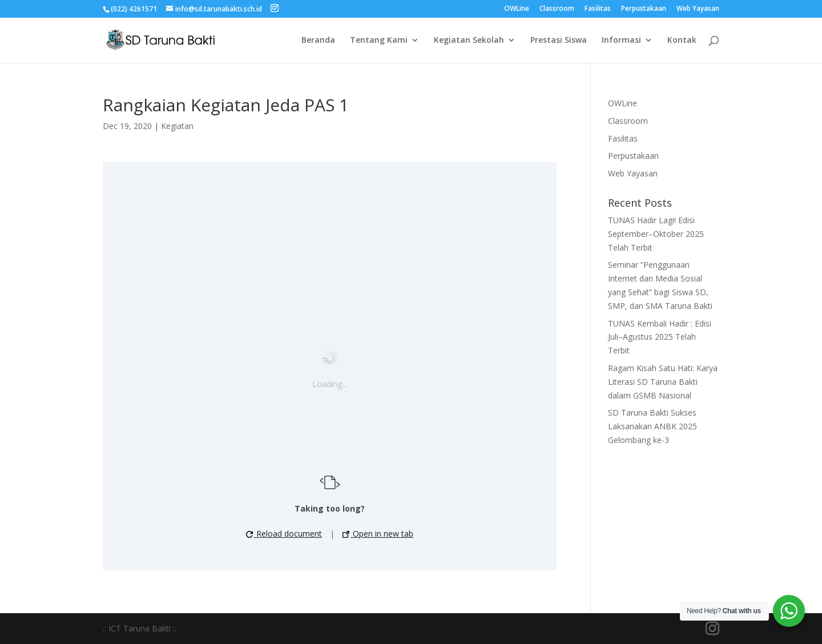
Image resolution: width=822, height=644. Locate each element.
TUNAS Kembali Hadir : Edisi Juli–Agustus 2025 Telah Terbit (660, 337)
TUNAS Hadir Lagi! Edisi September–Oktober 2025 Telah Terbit (656, 234)
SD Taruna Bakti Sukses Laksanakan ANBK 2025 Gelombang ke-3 (652, 426)
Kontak (682, 41)
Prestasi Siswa (559, 41)
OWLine (517, 9)
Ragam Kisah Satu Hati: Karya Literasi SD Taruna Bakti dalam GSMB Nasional (663, 382)
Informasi (621, 41)
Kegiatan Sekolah (469, 41)
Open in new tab (378, 534)
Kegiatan (177, 126)
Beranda (318, 41)
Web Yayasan (698, 9)
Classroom (557, 9)
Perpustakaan (644, 9)
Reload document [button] (284, 534)
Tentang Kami (379, 41)
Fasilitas (598, 9)
